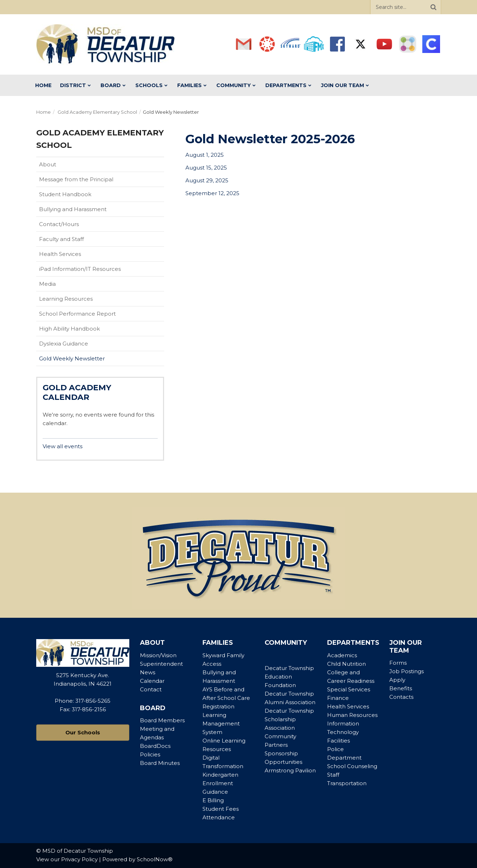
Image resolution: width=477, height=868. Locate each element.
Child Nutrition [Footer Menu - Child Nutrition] (346, 664)
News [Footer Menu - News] (148, 672)
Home (44, 112)
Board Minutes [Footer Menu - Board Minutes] (160, 763)
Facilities (338, 741)
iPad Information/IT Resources (80, 269)
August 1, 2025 (205, 155)
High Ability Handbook (69, 329)
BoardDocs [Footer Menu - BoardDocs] (155, 746)
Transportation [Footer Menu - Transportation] (347, 783)
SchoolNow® (155, 859)
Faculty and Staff (61, 239)
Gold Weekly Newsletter (72, 358)
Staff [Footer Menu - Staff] (333, 775)
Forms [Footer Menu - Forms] (398, 663)
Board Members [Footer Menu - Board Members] (162, 720)
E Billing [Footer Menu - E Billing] (213, 800)
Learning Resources (66, 299)
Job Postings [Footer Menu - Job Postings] (406, 671)
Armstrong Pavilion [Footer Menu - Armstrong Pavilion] (290, 770)
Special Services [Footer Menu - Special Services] (349, 689)
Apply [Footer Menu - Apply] (397, 680)
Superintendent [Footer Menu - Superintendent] (161, 664)
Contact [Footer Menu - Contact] (151, 689)
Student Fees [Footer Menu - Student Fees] (221, 809)
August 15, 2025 (206, 168)
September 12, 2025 (212, 193)
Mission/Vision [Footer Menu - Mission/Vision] (158, 655)
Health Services (60, 254)
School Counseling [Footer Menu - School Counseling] (352, 766)
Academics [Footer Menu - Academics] (342, 655)
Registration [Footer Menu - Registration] (218, 706)
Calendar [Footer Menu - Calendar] (152, 681)
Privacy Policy (79, 859)
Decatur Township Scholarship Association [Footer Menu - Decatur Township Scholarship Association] (289, 719)
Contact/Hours (59, 224)
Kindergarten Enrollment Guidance (220, 783)
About (48, 164)
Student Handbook (76, 196)
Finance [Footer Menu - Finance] (338, 698)
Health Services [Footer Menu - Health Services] (348, 706)
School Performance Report (89, 315)
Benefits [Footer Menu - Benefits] (401, 688)
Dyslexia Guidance (64, 344)
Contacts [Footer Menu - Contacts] (401, 697)
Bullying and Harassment (73, 209)
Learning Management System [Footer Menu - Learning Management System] (221, 724)
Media (47, 284)
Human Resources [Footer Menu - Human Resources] (352, 715)
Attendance (219, 817)
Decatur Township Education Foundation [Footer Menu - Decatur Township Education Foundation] (289, 677)
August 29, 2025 (207, 180)
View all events (63, 446)
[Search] (434, 7)
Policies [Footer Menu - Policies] (150, 754)
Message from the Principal (76, 179)
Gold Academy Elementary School (97, 112)
